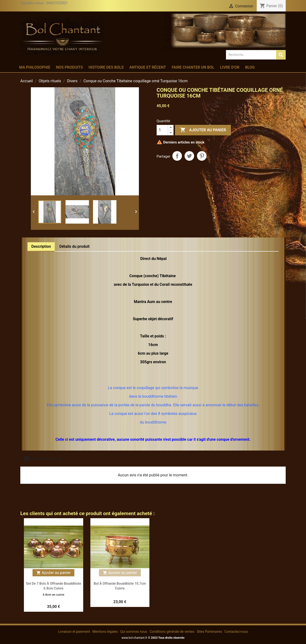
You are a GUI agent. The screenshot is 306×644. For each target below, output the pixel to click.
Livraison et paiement (74, 632)
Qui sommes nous (134, 632)
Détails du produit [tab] (74, 246)
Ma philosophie (35, 67)
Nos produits (69, 67)
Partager (177, 156)
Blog (250, 67)
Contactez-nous (236, 632)
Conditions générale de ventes (172, 632)
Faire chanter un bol (193, 67)
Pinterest (202, 156)
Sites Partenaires (209, 632)
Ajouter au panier (203, 130)
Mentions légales (105, 632)
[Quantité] (162, 130)
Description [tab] (41, 246)
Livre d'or (230, 67)
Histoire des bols (106, 67)
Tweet (189, 156)
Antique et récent (148, 67)
